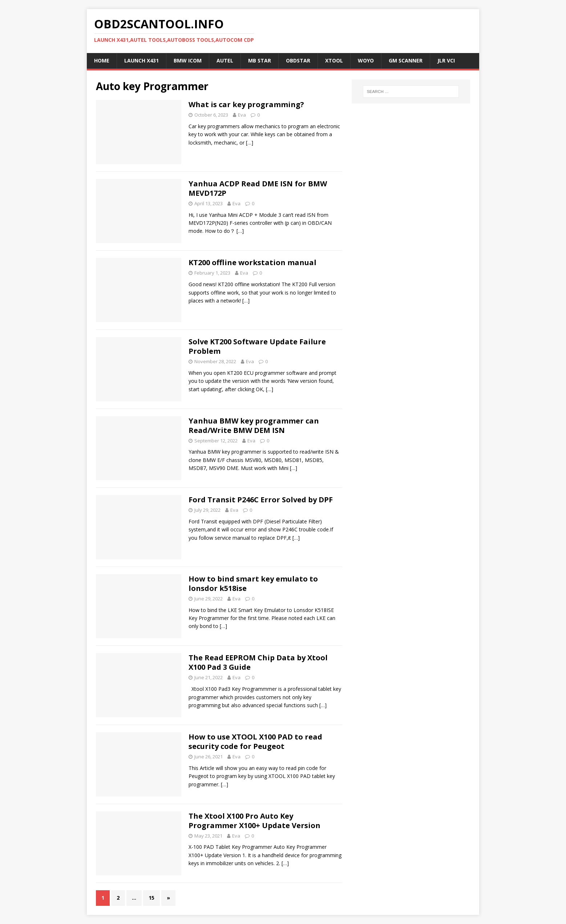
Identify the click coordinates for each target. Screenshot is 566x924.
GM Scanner (406, 60)
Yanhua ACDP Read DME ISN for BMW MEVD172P (258, 188)
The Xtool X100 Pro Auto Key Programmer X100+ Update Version (254, 821)
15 (151, 898)
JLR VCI (446, 60)
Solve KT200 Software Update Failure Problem (257, 346)
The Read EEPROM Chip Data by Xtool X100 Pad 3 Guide (258, 662)
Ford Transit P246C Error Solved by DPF (261, 500)
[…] (250, 143)
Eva (242, 115)
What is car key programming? (246, 104)
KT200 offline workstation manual (252, 262)
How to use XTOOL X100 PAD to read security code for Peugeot (255, 741)
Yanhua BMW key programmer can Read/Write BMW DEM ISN (254, 425)
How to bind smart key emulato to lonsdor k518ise (253, 583)
